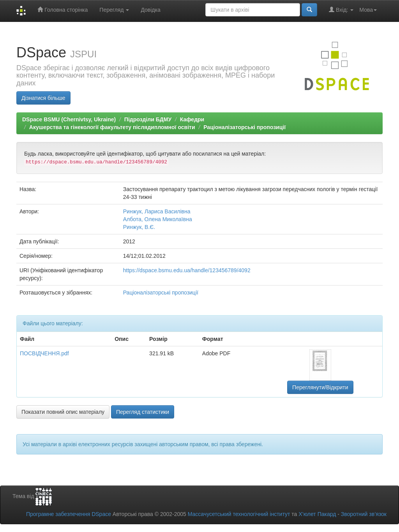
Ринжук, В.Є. (139, 227)
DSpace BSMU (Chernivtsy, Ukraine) (69, 119)
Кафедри (192, 119)
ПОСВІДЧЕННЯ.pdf (44, 353)
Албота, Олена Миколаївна (158, 219)
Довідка (150, 10)
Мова (368, 10)
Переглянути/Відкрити (320, 387)
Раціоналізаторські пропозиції (245, 127)
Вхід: (341, 10)
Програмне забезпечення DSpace (69, 514)
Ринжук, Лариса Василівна (157, 211)
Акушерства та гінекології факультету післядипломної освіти (112, 127)
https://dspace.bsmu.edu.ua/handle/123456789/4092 (187, 270)
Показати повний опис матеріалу (63, 412)
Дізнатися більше (43, 98)
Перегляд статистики (143, 412)
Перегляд (114, 10)
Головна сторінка (63, 10)
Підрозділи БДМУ (148, 119)
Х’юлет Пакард (317, 514)
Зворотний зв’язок (364, 514)
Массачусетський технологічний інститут (239, 514)
